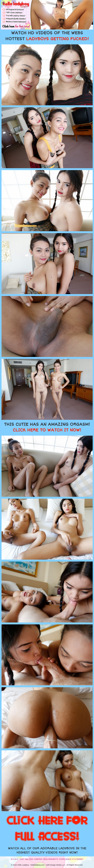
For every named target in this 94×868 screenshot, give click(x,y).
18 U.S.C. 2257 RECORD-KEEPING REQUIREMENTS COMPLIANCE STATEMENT (47, 859)
